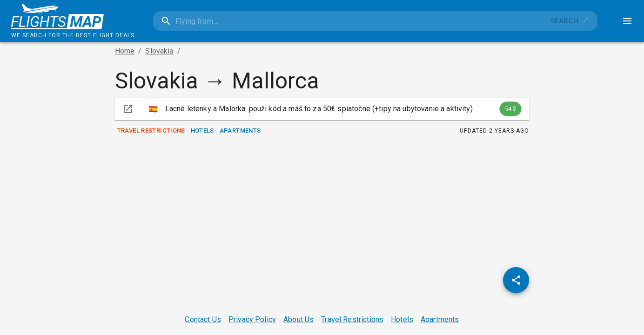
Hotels (202, 131)
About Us (299, 319)
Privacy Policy (252, 319)
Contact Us (203, 319)
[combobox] (348, 21)
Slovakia (159, 51)
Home (125, 51)
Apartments (240, 131)
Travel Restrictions (151, 131)
